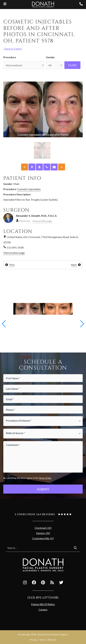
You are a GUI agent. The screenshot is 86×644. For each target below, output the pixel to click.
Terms (43, 640)
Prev (10, 265)
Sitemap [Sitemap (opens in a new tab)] (52, 640)
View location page (14, 253)
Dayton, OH (43, 533)
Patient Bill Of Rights (43, 604)
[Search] (75, 548)
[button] (4, 324)
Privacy (34, 640)
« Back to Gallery (13, 49)
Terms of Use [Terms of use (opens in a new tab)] (45, 478)
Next (76, 265)
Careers (43, 609)
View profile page (42, 221)
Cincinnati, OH (43, 528)
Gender (50, 57)
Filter (72, 65)
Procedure (10, 57)
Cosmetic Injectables (29, 189)
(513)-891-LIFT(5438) (43, 597)
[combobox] (38, 548)
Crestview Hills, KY (43, 538)
